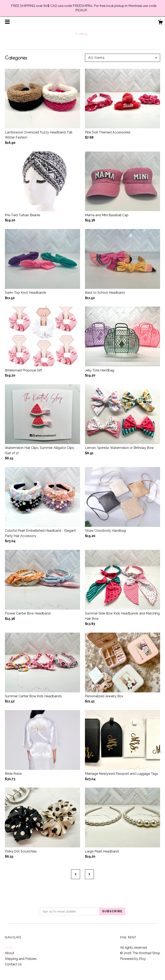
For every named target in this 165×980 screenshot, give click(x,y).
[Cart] (160, 23)
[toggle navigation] (7, 22)
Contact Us (13, 964)
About (10, 953)
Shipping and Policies (21, 959)
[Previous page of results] (76, 874)
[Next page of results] (89, 874)
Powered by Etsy (133, 959)
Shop (9, 948)
